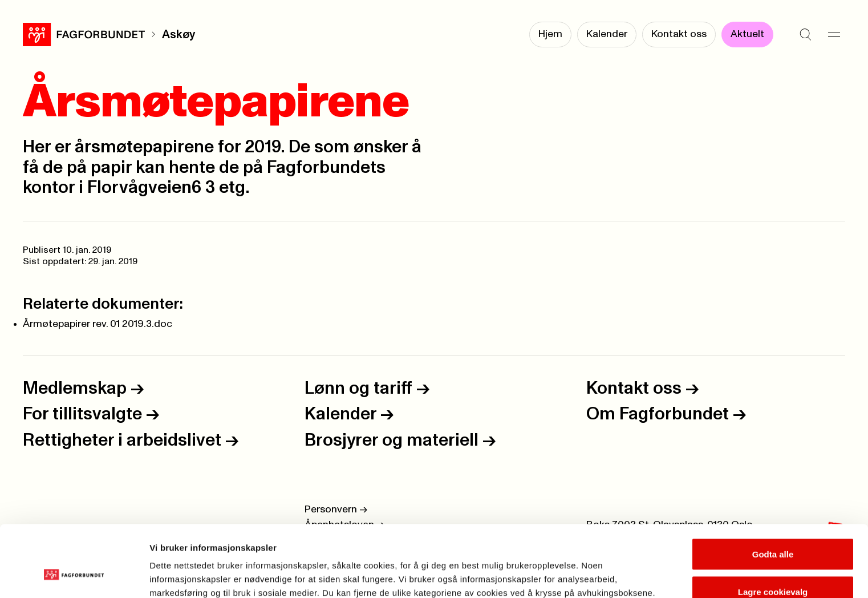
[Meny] (834, 34)
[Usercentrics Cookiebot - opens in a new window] (74, 576)
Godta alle (773, 493)
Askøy (179, 35)
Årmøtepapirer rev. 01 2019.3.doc (98, 324)
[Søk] (805, 34)
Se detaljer (613, 569)
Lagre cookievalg (773, 530)
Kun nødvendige (773, 567)
